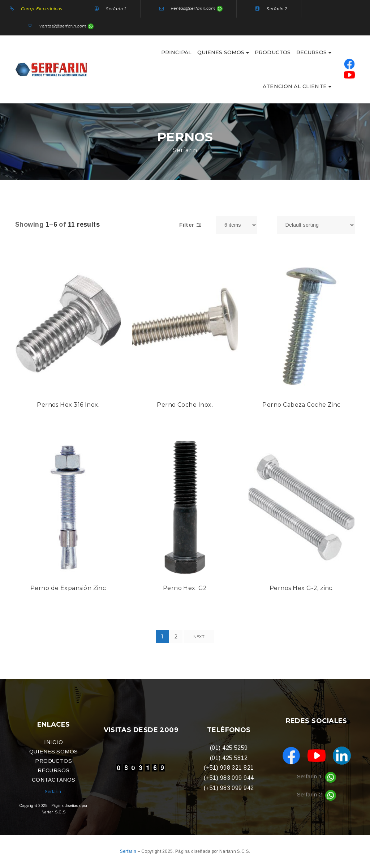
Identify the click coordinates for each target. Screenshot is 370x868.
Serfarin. (54, 792)
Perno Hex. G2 (185, 588)
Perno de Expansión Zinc (68, 588)
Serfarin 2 (277, 9)
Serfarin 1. (116, 9)
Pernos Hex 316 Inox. (68, 405)
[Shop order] (316, 225)
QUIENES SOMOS (54, 751)
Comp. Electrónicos (41, 9)
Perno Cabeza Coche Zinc (301, 405)
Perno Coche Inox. (185, 405)
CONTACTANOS (54, 780)
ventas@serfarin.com (193, 9)
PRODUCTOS (53, 761)
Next (199, 637)
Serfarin (129, 851)
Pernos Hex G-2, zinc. (302, 588)
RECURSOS (54, 770)
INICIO (53, 742)
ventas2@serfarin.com (63, 26)
